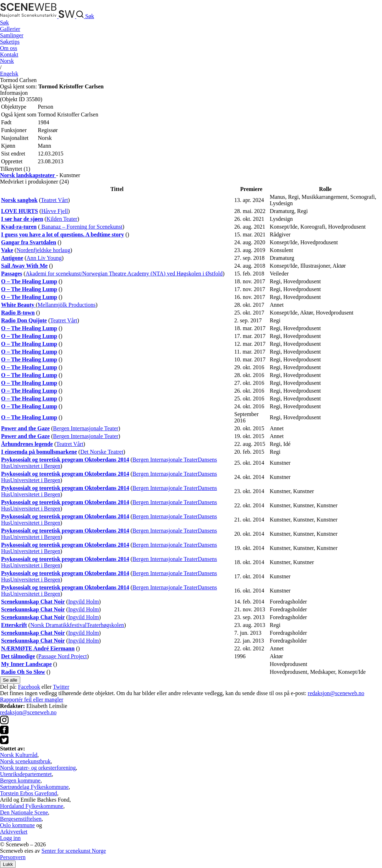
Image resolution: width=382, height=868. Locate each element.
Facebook (29, 687)
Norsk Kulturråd (19, 755)
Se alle (10, 680)
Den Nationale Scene (24, 812)
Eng (9, 74)
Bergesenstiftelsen (21, 819)
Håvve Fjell (54, 211)
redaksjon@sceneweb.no (336, 693)
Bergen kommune (20, 780)
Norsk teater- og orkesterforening (38, 768)
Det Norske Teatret (102, 452)
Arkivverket (14, 832)
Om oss (9, 48)
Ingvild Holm (84, 602)
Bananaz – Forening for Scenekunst (81, 227)
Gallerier (10, 29)
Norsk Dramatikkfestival (58, 625)
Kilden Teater (62, 219)
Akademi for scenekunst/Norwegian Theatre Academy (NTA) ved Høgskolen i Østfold (124, 274)
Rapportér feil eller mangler (32, 700)
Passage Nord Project (63, 656)
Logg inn (10, 838)
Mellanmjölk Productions (67, 305)
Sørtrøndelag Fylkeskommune (34, 787)
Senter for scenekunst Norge (74, 851)
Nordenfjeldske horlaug (43, 250)
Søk (4, 23)
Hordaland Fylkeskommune (32, 806)
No (7, 61)
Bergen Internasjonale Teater (86, 428)
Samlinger (12, 35)
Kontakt (9, 54)
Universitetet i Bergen (35, 466)
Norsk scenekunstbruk (25, 761)
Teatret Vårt (54, 200)
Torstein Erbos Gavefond (29, 793)
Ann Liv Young (44, 258)
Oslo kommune (17, 825)
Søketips (10, 42)
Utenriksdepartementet (26, 774)
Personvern (13, 857)
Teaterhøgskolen (105, 625)
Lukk (8, 864)
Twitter (61, 687)
